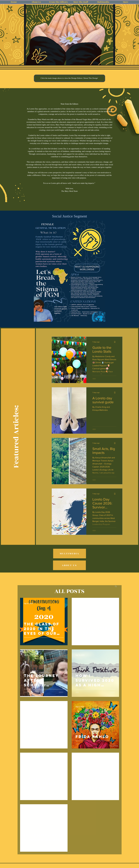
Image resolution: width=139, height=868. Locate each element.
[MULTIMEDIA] (70, 554)
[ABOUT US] (69, 565)
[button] (70, 35)
